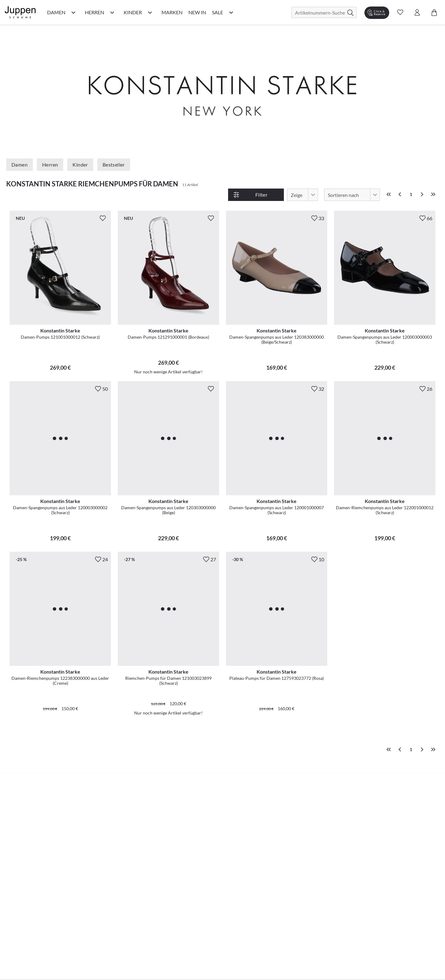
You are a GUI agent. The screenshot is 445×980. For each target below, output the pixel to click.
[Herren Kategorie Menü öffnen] (112, 12)
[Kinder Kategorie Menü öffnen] (150, 12)
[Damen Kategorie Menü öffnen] (73, 12)
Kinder (80, 165)
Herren (50, 165)
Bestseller (114, 165)
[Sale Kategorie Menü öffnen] (231, 12)
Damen (20, 165)
